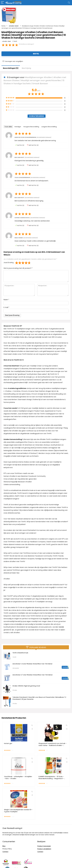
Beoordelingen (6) (11, 68)
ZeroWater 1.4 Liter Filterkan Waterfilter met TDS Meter (32, 664)
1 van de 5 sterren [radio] (17, 263)
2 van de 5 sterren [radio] (18, 263)
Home (3, 26)
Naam (6, 300)
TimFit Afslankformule (20, 653)
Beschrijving (26, 68)
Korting (65, 667)
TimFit (15, 41)
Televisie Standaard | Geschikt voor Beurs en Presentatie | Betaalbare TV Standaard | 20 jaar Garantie (39, 698)
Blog (4, 846)
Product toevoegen (44, 846)
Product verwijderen (44, 849)
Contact (5, 852)
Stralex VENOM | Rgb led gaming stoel (26, 686)
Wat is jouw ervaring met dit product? (18, 268)
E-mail (6, 307)
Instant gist (8, 743)
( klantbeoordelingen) (26, 44)
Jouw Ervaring (9, 263)
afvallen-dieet (14, 26)
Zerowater (16, 668)
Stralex (15, 690)
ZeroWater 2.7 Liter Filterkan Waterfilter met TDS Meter (33, 675)
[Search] (69, 3)
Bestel (36, 54)
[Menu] (2, 3)
